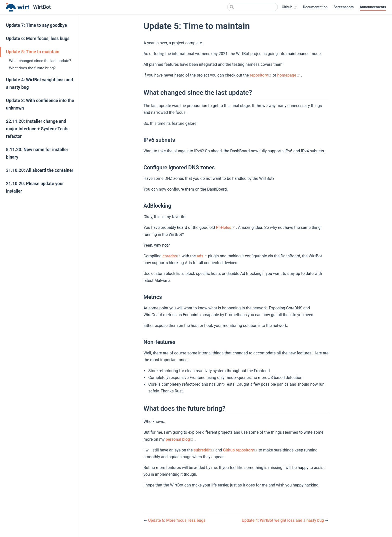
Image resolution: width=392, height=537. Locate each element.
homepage (289, 75)
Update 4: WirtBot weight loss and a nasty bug (39, 84)
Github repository (241, 450)
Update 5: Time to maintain (33, 52)
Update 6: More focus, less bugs (38, 39)
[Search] (252, 7)
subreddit (205, 450)
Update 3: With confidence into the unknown (40, 104)
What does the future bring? (32, 68)
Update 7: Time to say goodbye (36, 25)
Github (289, 7)
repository (261, 75)
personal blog (180, 439)
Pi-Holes (226, 227)
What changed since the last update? (40, 61)
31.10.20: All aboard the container (40, 170)
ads (202, 256)
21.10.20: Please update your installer (35, 187)
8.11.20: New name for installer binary (37, 153)
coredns (172, 256)
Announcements (373, 7)
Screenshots (343, 7)
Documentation (315, 7)
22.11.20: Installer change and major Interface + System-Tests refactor (37, 129)
